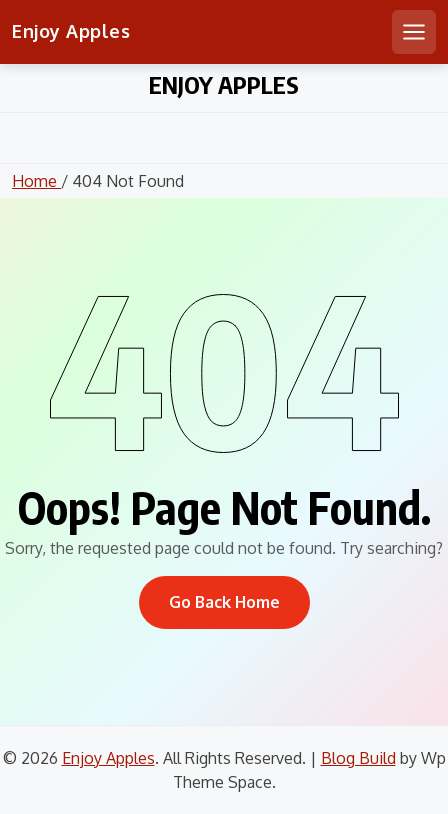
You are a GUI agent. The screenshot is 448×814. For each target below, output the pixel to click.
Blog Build (358, 758)
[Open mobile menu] (414, 32)
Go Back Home (224, 602)
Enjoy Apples (71, 31)
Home (36, 181)
